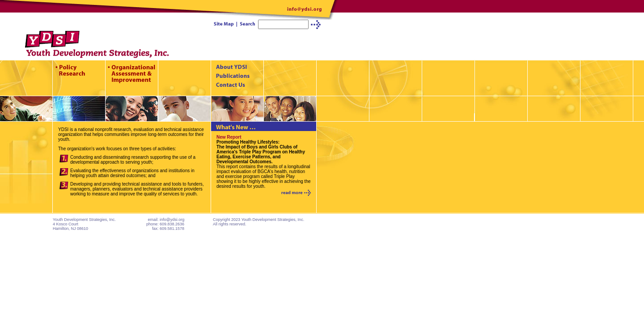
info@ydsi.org (172, 220)
